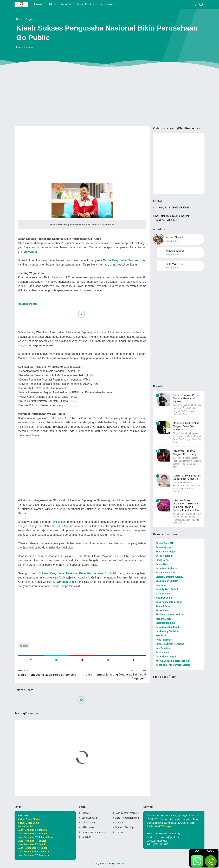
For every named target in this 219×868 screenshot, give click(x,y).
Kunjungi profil (173, 241)
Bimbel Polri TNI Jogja (159, 826)
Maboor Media (121, 863)
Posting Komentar (25, 47)
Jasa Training (89, 823)
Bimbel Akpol (84, 4)
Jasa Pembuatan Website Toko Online (127, 818)
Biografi (24, 646)
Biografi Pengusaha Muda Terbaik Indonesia (47, 675)
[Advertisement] (109, 97)
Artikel (52, 4)
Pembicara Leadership (94, 832)
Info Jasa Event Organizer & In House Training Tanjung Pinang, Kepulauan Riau (186, 505)
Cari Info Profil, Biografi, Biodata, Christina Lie (187, 477)
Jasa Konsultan (90, 818)
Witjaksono (60, 522)
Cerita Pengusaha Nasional (121, 260)
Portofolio (66, 4)
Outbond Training (124, 827)
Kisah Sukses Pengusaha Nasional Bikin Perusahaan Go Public (74, 573)
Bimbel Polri (106, 4)
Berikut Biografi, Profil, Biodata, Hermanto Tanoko (186, 398)
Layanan (39, 4)
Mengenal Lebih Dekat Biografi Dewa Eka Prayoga (186, 426)
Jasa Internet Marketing (127, 813)
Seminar (86, 837)
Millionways (88, 827)
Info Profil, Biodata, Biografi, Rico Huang (185, 453)
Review (119, 832)
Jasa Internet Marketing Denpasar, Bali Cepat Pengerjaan (116, 676)
